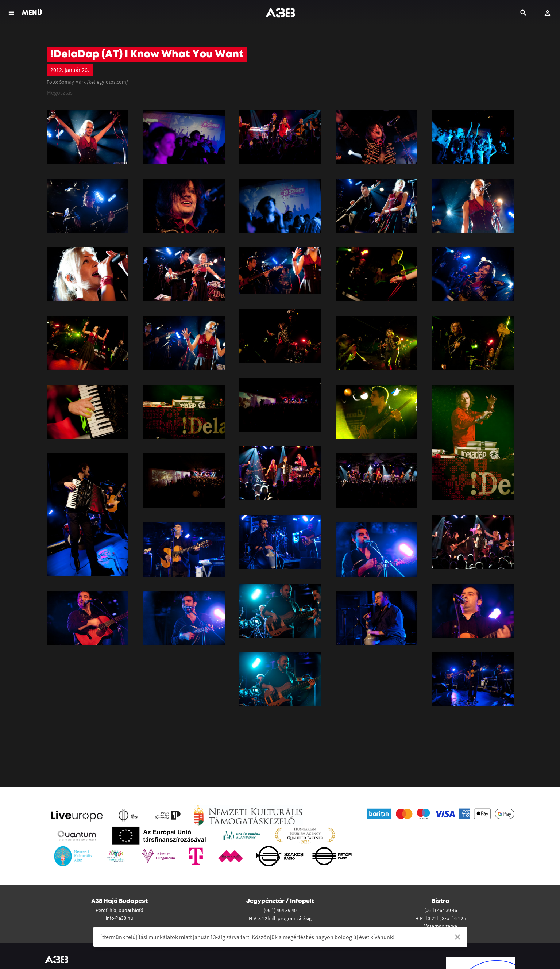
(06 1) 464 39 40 (280, 910)
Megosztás (60, 92)
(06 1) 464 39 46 (441, 910)
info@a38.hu (119, 918)
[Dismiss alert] (458, 937)
